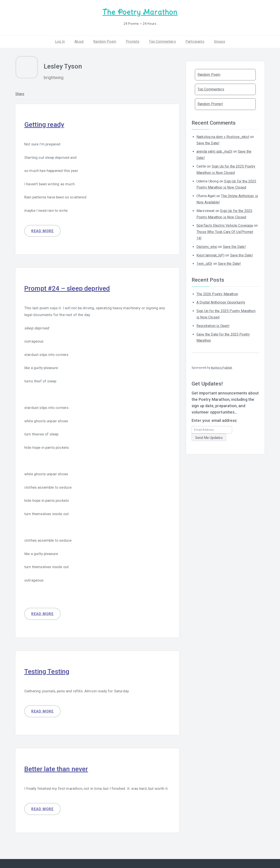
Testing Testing (47, 671)
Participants (195, 42)
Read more (42, 231)
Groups (220, 42)
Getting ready (44, 125)
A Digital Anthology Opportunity (221, 302)
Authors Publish (221, 368)
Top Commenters (162, 42)
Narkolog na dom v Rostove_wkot (223, 137)
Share (20, 94)
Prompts (133, 42)
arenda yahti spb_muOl (214, 151)
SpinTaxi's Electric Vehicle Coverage (225, 225)
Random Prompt (210, 104)
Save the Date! (208, 143)
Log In (60, 42)
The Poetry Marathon (140, 12)
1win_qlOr (204, 264)
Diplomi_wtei (207, 247)
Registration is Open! (213, 326)
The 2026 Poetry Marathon (217, 294)
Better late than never (56, 769)
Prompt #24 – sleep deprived (67, 288)
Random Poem (105, 42)
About (79, 42)
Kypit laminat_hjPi (210, 255)
